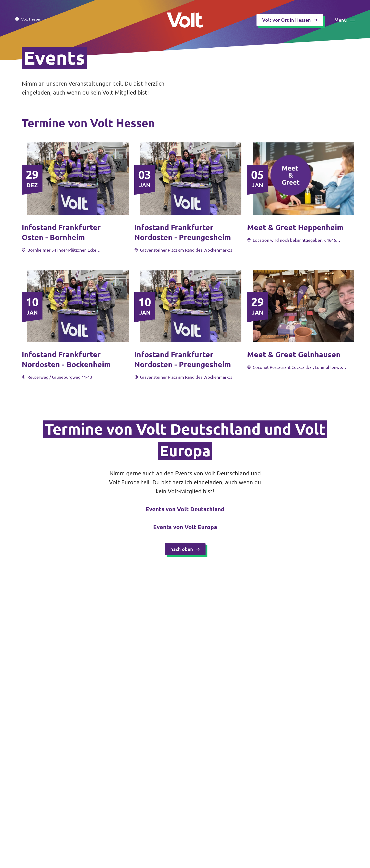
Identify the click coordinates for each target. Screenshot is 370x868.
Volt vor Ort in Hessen (290, 20)
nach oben (185, 549)
